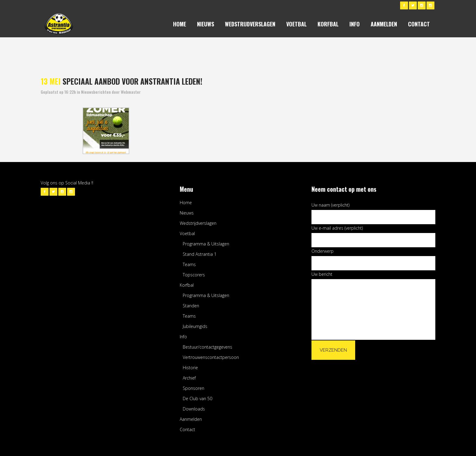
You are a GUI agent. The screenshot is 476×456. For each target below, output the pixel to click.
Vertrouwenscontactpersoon (211, 357)
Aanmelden (191, 419)
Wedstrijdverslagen (198, 223)
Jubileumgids (195, 326)
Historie (190, 368)
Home (186, 203)
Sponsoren (194, 388)
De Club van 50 (197, 399)
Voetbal (187, 233)
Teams (189, 264)
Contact (187, 429)
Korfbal (187, 285)
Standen (191, 306)
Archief (189, 378)
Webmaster (131, 92)
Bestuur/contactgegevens (207, 347)
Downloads (194, 409)
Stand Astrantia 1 (200, 254)
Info (183, 337)
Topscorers (194, 275)
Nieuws (187, 213)
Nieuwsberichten (96, 92)
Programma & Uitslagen (206, 244)
